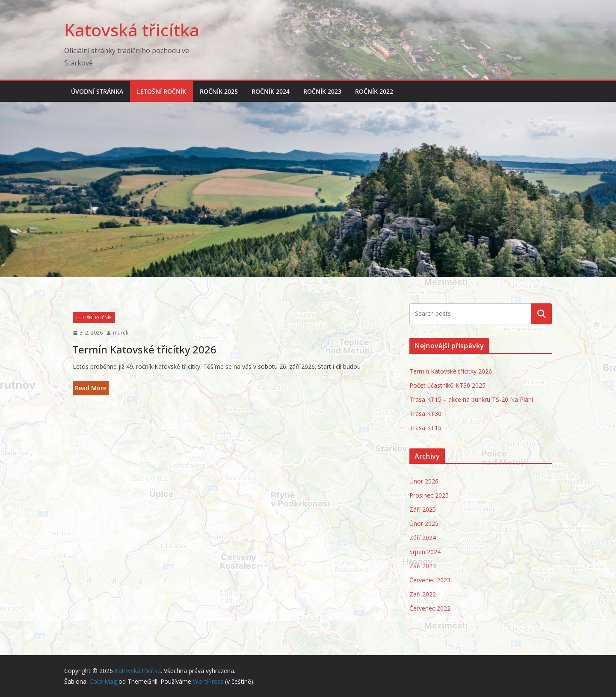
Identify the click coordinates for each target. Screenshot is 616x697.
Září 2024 (423, 538)
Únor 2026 (424, 481)
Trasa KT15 (425, 428)
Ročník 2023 (322, 91)
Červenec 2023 (430, 580)
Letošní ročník (161, 91)
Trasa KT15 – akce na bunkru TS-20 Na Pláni (471, 399)
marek (121, 333)
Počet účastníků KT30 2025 (447, 385)
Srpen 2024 (425, 552)
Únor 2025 (424, 523)
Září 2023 (423, 566)
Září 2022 (423, 594)
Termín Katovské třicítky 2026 (145, 349)
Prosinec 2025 (429, 495)
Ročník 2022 (374, 91)
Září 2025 (423, 509)
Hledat (542, 314)
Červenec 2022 (430, 608)
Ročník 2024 (271, 91)
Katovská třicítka (132, 30)
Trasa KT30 (425, 414)
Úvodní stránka (97, 91)
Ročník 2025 (219, 91)
